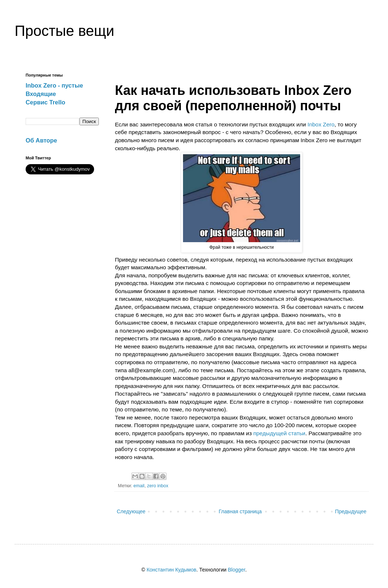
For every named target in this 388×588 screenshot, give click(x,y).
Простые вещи (64, 31)
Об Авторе (41, 140)
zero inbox (158, 486)
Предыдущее (351, 511)
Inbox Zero (321, 124)
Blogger (236, 570)
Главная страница (240, 511)
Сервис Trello (45, 102)
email (139, 486)
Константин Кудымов (171, 570)
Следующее (131, 511)
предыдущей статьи (279, 433)
